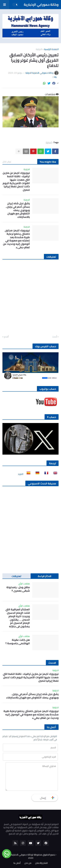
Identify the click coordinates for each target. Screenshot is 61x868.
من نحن (28, 863)
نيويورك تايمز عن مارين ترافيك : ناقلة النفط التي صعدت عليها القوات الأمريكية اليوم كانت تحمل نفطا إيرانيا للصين (16, 181)
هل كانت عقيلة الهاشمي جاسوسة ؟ (18, 642)
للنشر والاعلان (41, 863)
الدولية (39, 49)
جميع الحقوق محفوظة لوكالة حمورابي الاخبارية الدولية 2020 (30, 856)
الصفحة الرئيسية (51, 49)
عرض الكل (7, 162)
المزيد (21, 474)
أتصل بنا (17, 863)
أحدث (55, 337)
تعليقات (16, 576)
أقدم (6, 337)
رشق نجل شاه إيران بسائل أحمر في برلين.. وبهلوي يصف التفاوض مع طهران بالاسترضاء (18, 210)
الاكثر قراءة (45, 576)
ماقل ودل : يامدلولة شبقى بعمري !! (18, 589)
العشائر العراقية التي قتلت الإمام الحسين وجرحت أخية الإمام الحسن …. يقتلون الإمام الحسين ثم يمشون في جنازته (18, 618)
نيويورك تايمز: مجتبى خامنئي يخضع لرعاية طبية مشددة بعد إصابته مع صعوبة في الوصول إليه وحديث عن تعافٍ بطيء (16, 239)
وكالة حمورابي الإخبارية (41, 4)
